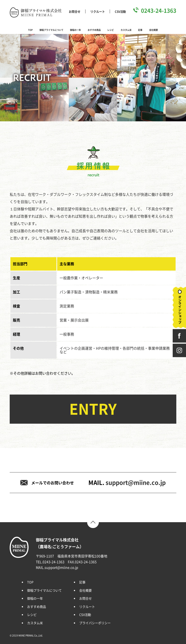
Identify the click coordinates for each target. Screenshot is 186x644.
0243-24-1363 (159, 11)
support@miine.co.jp (136, 483)
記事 (140, 30)
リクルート (98, 12)
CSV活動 (120, 12)
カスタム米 (126, 30)
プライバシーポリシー (95, 623)
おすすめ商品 (94, 30)
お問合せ (75, 12)
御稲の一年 (75, 30)
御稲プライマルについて (51, 30)
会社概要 (154, 30)
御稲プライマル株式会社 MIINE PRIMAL (36, 12)
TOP (30, 30)
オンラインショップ (179, 308)
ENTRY (93, 409)
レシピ (111, 30)
